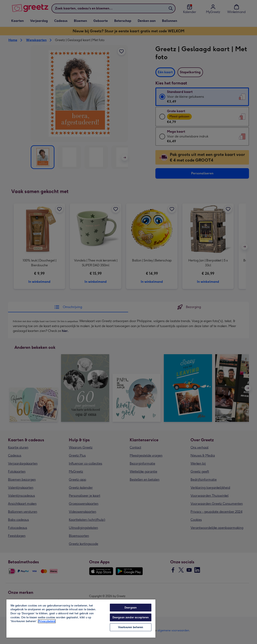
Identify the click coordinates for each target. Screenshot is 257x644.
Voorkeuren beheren (131, 627)
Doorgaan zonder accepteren (131, 617)
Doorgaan (131, 608)
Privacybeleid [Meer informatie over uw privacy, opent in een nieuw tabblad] (47, 621)
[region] (81, 618)
